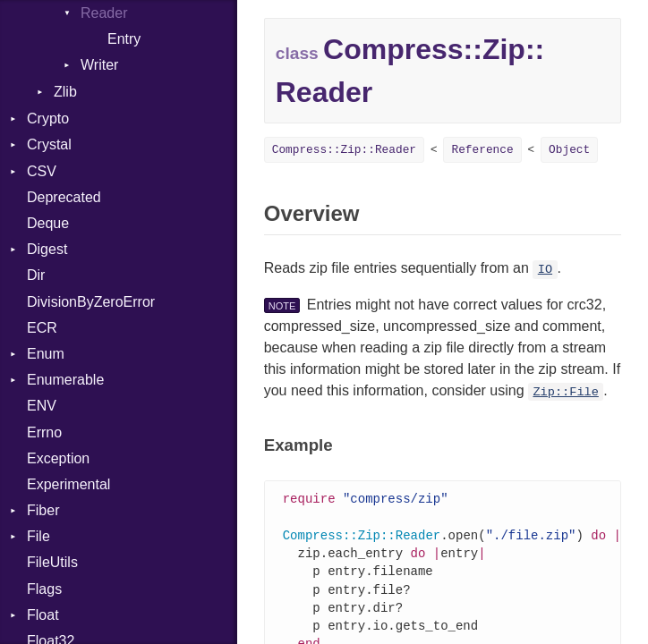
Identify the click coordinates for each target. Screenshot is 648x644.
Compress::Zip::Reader (344, 150)
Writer (99, 65)
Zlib (65, 92)
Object (569, 150)
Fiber (43, 510)
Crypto (48, 119)
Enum (46, 354)
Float (43, 615)
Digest (47, 249)
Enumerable (65, 380)
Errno (44, 432)
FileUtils (52, 562)
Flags (44, 589)
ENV (42, 406)
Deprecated (64, 197)
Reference (482, 150)
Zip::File (565, 392)
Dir (36, 275)
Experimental (68, 484)
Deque (48, 223)
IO (545, 270)
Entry (124, 39)
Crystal (49, 144)
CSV (42, 171)
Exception (58, 458)
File (38, 536)
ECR (42, 328)
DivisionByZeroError (91, 302)
